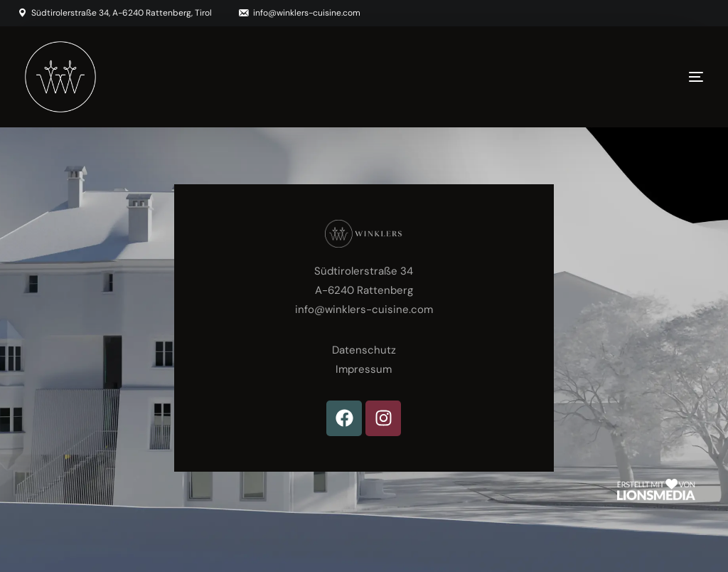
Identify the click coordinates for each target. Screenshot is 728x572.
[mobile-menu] (668, 77)
